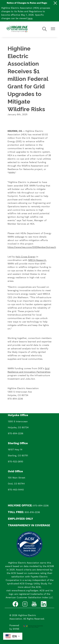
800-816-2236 (32, 512)
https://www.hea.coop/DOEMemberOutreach (32, 247)
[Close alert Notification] (55, 3)
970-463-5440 (16, 490)
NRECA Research (37, 260)
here (30, 18)
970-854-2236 (16, 434)
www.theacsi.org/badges (25, 591)
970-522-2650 (15, 462)
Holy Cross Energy (25, 257)
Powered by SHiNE (14, 627)
